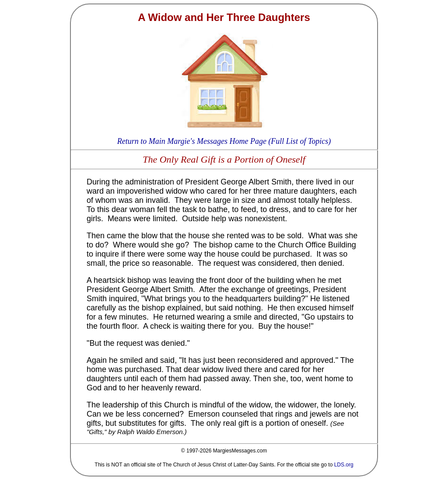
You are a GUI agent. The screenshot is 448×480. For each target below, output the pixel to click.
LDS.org (344, 465)
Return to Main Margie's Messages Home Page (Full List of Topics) (224, 141)
